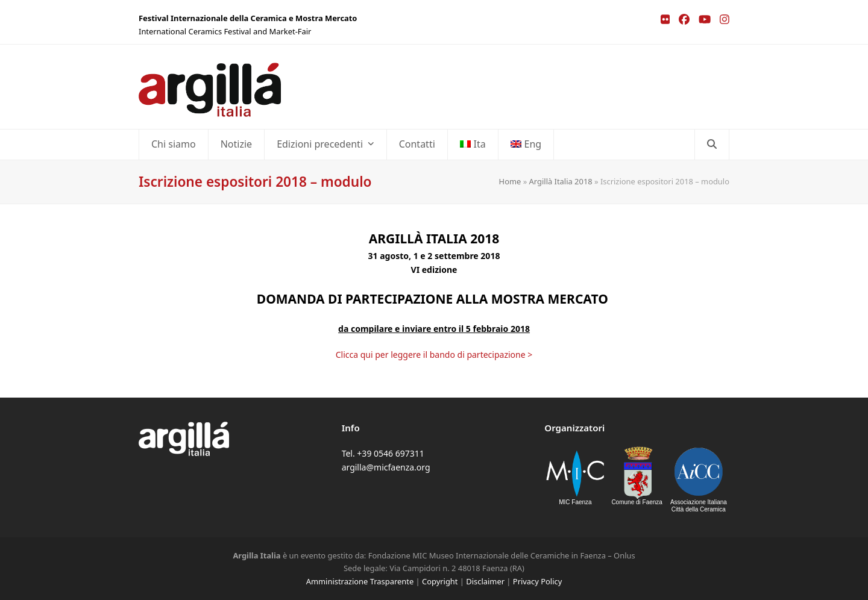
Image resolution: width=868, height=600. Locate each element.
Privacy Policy (537, 581)
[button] (712, 145)
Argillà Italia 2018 (561, 181)
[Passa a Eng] (526, 145)
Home (510, 181)
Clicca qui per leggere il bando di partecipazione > (434, 355)
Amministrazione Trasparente (360, 581)
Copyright (440, 581)
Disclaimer (485, 581)
